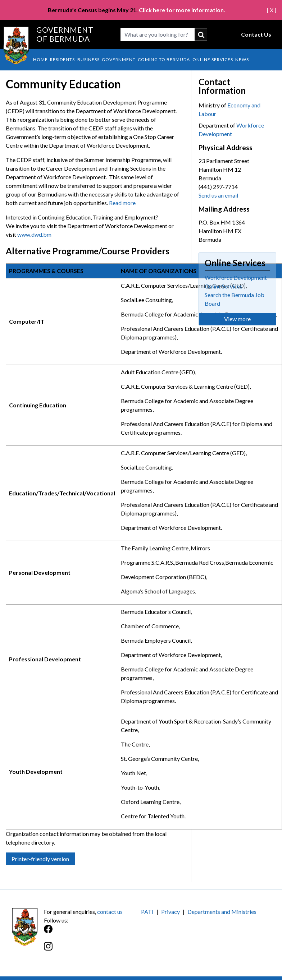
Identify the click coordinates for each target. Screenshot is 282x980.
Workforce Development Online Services (236, 282)
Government (119, 59)
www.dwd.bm (34, 234)
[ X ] (272, 10)
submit (201, 34)
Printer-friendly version (40, 859)
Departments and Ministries (222, 912)
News (242, 59)
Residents (62, 59)
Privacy (170, 912)
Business (88, 59)
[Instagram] (92, 950)
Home (40, 59)
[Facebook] (92, 933)
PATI (147, 912)
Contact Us (256, 34)
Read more (122, 203)
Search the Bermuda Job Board (235, 299)
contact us (110, 912)
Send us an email (218, 195)
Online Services (213, 59)
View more (237, 319)
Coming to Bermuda (164, 59)
